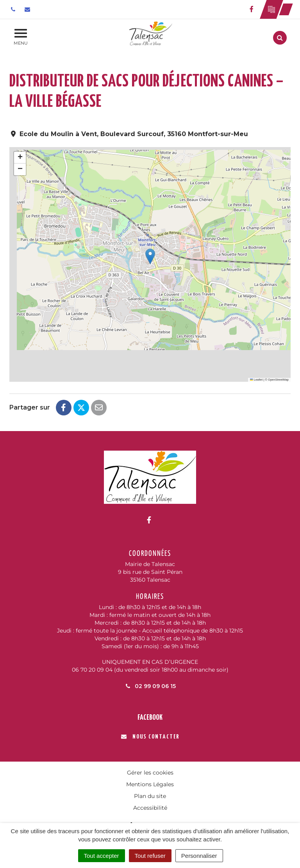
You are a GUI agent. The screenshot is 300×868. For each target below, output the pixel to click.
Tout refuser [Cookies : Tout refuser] (150, 856)
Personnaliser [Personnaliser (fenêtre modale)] (199, 856)
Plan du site (150, 796)
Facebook (150, 718)
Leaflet (256, 380)
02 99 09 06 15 (150, 686)
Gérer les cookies (150, 773)
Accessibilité (150, 808)
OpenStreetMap (278, 380)
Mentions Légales (150, 784)
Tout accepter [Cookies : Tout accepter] (102, 856)
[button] (150, 256)
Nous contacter (150, 737)
